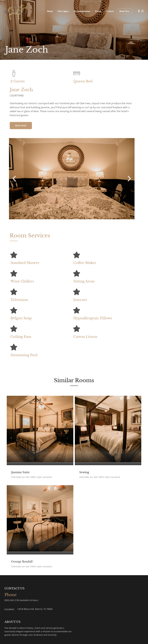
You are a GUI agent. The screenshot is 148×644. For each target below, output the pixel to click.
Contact (110, 11)
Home (50, 11)
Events (98, 11)
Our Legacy (63, 11)
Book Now (124, 11)
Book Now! (21, 125)
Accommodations (82, 11)
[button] (14, 179)
